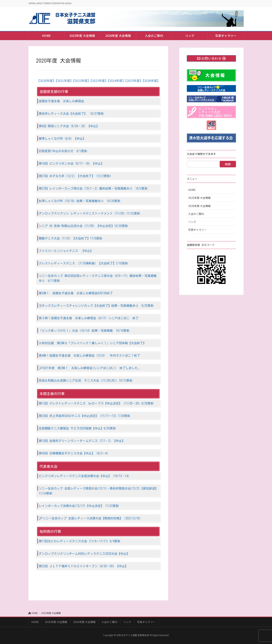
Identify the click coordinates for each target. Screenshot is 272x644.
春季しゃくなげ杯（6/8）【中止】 (62, 139)
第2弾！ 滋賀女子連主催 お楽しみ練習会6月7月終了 (76, 293)
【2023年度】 (99, 81)
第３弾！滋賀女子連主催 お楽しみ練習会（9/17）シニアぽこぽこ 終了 (89, 318)
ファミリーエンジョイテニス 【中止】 (66, 251)
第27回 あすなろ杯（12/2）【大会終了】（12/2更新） (76, 176)
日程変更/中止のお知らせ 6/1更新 (63, 151)
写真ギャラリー (197, 230)
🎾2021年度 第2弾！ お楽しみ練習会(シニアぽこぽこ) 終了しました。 (90, 368)
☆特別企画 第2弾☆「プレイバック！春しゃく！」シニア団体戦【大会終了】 (92, 343)
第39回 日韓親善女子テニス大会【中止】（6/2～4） (74, 453)
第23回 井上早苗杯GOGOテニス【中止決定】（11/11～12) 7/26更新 (84, 416)
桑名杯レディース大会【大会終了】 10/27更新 (71, 114)
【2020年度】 (46, 81)
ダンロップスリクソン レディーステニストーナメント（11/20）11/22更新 (89, 213)
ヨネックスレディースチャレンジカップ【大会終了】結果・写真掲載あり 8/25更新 (96, 306)
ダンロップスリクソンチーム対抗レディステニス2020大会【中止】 (84, 554)
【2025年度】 (134, 81)
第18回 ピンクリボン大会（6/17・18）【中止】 (71, 164)
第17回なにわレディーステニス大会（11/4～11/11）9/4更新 (80, 541)
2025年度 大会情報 (199, 198)
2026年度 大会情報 (199, 206)
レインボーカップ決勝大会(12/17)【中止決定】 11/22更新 (79, 506)
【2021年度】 (64, 81)
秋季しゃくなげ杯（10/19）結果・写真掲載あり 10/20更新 (80, 201)
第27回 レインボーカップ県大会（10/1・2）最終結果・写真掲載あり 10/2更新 (93, 188)
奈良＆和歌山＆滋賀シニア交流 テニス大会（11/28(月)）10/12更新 (86, 381)
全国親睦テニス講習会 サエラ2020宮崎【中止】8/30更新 (77, 428)
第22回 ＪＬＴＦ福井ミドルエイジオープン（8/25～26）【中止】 (83, 566)
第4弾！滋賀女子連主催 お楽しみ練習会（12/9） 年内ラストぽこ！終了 (89, 356)
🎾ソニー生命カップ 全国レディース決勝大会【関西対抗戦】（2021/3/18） (90, 518)
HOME (192, 190)
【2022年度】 (82, 81)
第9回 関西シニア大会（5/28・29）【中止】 (69, 126)
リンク (192, 222)
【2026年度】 (151, 81)
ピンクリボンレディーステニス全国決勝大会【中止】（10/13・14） (85, 476)
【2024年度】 (117, 81)
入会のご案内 (196, 214)
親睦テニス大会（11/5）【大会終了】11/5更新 (70, 238)
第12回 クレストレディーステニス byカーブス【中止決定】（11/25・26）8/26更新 (96, 403)
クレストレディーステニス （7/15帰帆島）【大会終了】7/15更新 (83, 263)
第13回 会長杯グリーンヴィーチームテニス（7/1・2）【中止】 (82, 441)
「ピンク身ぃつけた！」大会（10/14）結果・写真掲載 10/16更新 (84, 331)
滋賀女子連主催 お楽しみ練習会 (61, 101)
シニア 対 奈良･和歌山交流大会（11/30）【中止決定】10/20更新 (83, 226)
